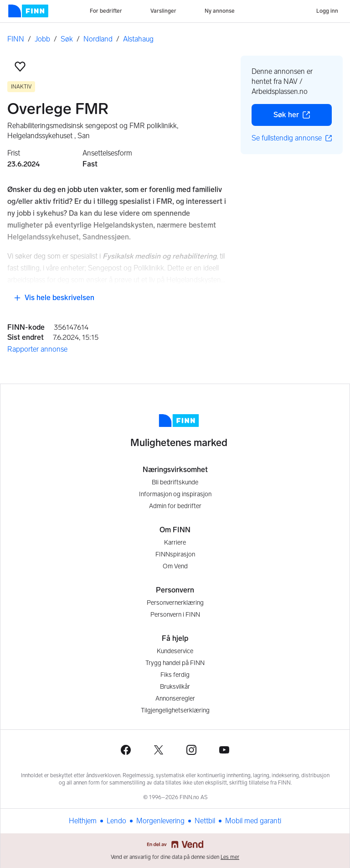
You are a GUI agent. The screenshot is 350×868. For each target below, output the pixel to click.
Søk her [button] (303, 117)
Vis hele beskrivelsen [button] (54, 298)
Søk (67, 39)
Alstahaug (138, 39)
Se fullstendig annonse (292, 138)
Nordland (98, 39)
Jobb (42, 39)
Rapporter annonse (37, 349)
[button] (20, 67)
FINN (16, 39)
